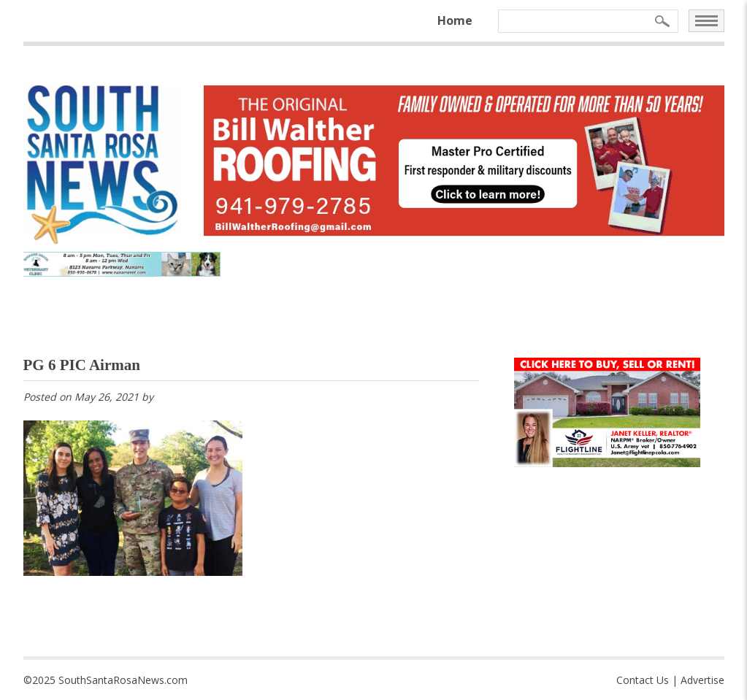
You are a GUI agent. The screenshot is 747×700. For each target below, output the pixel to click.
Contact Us (643, 680)
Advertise (702, 680)
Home (455, 20)
